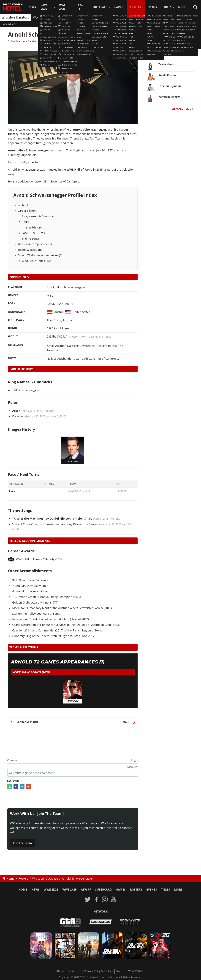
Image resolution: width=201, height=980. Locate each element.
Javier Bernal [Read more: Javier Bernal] (166, 54)
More (182, 7)
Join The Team (22, 843)
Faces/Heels (10, 24)
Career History (27, 211)
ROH (112, 17)
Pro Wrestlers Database (25, 41)
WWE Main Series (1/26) (37, 261)
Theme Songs (31, 239)
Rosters (135, 7)
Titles (168, 7)
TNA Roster (79, 17)
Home (23, 889)
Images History (32, 227)
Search (120, 971)
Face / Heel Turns (33, 233)
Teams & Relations (30, 250)
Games (119, 7)
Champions (159, 17)
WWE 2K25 (62, 7)
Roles (25, 222)
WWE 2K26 (44, 7)
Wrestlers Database (16, 17)
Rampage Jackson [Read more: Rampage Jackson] (170, 97)
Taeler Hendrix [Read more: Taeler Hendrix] (168, 64)
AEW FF (80, 7)
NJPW (94, 17)
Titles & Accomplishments (35, 244)
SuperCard (100, 7)
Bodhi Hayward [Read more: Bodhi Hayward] (168, 43)
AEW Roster (60, 17)
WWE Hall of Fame (24, 559)
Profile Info (25, 205)
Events (152, 7)
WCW (123, 17)
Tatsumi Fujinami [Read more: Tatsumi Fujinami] (170, 86)
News (32, 7)
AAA (103, 17)
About (60, 971)
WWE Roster (41, 17)
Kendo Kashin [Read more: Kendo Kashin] (167, 75)
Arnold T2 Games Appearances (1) (40, 255)
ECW (133, 17)
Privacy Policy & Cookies (99, 971)
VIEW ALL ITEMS (182, 109)
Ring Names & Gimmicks (38, 216)
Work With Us (136, 971)
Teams (144, 17)
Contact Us (74, 971)
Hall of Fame (178, 17)
